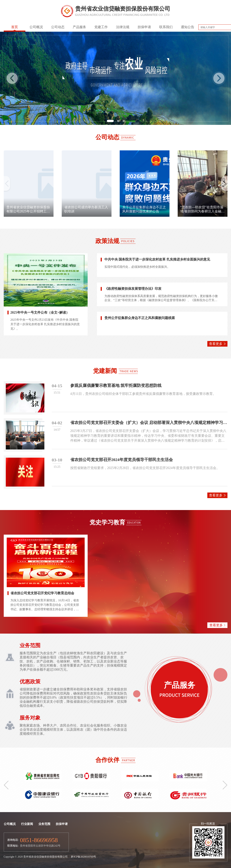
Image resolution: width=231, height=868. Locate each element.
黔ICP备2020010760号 (84, 857)
